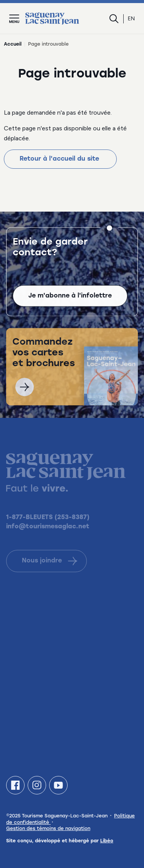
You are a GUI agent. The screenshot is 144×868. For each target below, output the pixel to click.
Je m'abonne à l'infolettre (70, 297)
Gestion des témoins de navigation (48, 829)
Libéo (107, 841)
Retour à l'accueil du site (60, 159)
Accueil (13, 44)
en (131, 19)
